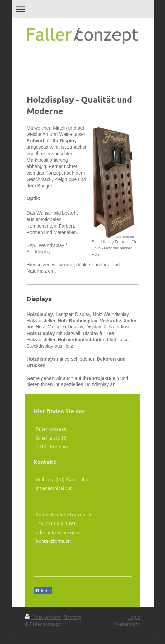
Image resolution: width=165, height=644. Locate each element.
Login (134, 617)
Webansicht (128, 624)
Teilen (43, 591)
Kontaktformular (53, 541)
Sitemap (73, 617)
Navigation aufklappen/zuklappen (83, 9)
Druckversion (43, 617)
